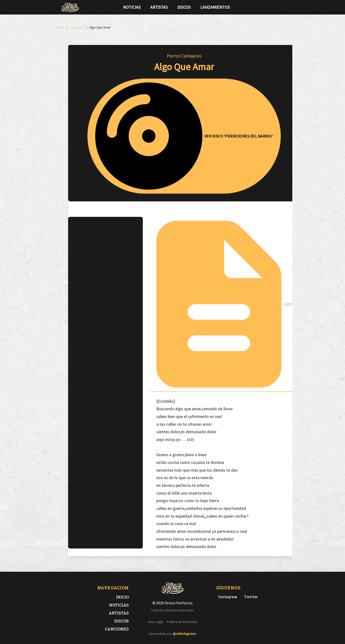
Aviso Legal (155, 622)
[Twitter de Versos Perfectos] (250, 597)
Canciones (117, 629)
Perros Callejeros (184, 56)
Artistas (159, 7)
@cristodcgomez (184, 634)
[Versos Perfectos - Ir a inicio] (70, 7)
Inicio (122, 597)
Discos (184, 7)
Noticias (132, 7)
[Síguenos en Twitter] (275, 7)
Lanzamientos (215, 7)
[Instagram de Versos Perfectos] (227, 597)
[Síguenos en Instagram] (283, 7)
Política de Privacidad (182, 622)
